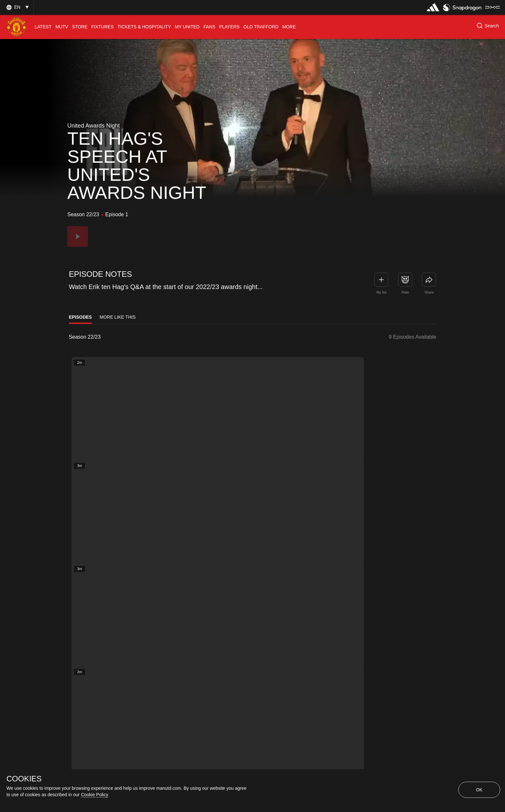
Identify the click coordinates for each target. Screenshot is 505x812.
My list (381, 292)
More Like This (118, 317)
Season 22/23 (85, 337)
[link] (429, 280)
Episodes (81, 317)
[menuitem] (43, 27)
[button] (17, 7)
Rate (405, 292)
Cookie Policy (95, 795)
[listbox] (95, 337)
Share (429, 292)
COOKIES (24, 779)
